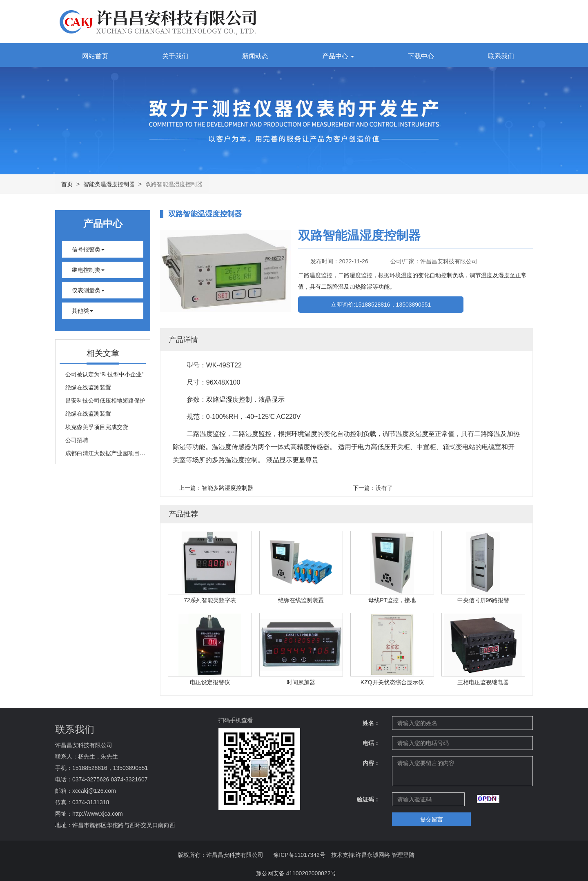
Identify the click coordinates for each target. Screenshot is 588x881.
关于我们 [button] (175, 56)
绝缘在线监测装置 (88, 387)
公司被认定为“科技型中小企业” (104, 374)
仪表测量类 (88, 290)
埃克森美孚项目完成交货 (97, 427)
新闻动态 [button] (255, 56)
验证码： (368, 799)
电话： (371, 743)
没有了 (384, 488)
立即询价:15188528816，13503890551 (381, 305)
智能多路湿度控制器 (227, 488)
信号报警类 (88, 249)
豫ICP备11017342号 (299, 855)
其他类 (82, 311)
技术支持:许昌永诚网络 (361, 855)
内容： (371, 763)
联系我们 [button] (501, 56)
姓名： (371, 723)
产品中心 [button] (338, 56)
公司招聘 (77, 440)
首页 (67, 184)
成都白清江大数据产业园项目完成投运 (106, 453)
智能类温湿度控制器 (109, 184)
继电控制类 (88, 270)
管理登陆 (403, 855)
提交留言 (432, 819)
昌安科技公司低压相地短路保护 (105, 400)
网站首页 (95, 56)
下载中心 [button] (421, 56)
